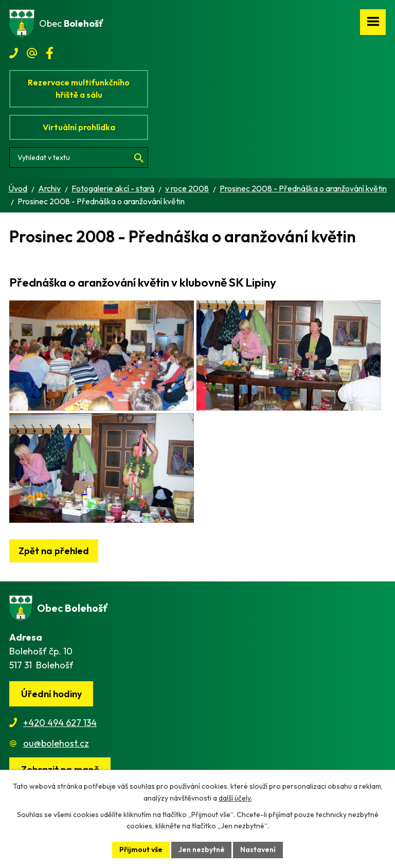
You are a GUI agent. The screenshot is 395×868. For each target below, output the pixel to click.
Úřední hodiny (51, 701)
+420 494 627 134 (60, 729)
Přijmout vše (141, 849)
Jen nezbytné (202, 849)
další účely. (235, 798)
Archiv (49, 188)
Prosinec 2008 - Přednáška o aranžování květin (303, 188)
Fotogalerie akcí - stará (113, 188)
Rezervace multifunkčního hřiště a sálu (79, 88)
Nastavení (258, 849)
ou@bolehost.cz (56, 750)
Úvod (18, 188)
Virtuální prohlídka (79, 127)
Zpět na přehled (54, 557)
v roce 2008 (187, 188)
